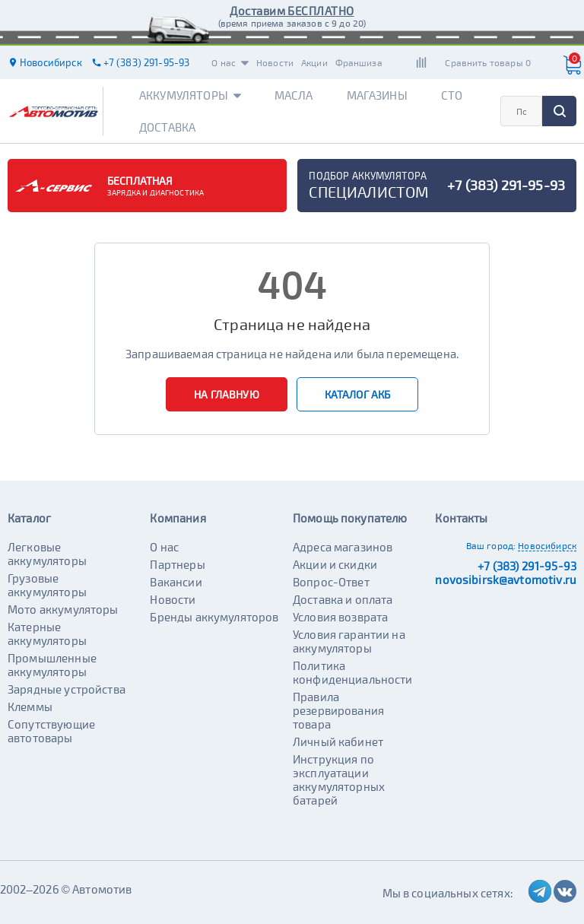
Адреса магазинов (343, 547)
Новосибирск (547, 545)
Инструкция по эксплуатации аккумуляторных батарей (339, 780)
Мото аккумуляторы (63, 609)
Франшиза (359, 62)
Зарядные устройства (67, 689)
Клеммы (30, 706)
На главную (227, 394)
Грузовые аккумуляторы (47, 585)
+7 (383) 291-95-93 (527, 566)
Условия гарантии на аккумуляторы (349, 641)
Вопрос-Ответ (331, 582)
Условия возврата (340, 617)
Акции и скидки (335, 564)
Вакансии (176, 582)
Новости (275, 62)
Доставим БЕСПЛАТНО (292, 11)
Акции (314, 62)
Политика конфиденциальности (353, 672)
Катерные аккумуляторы (47, 633)
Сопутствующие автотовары (51, 731)
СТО (452, 95)
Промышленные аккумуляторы (52, 665)
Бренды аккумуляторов (214, 617)
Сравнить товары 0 (488, 62)
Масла (294, 95)
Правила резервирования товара (338, 710)
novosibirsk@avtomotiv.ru (506, 579)
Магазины (377, 95)
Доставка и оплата (343, 599)
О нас (230, 62)
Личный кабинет (338, 741)
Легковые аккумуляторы (47, 554)
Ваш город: (491, 545)
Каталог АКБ (358, 394)
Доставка (167, 127)
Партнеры (177, 564)
